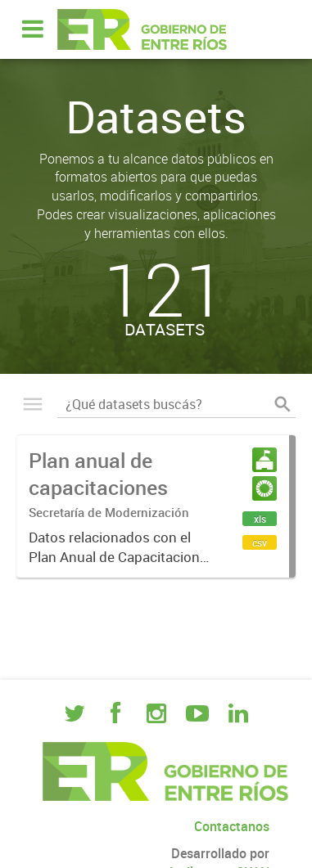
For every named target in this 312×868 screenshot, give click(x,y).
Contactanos (232, 826)
